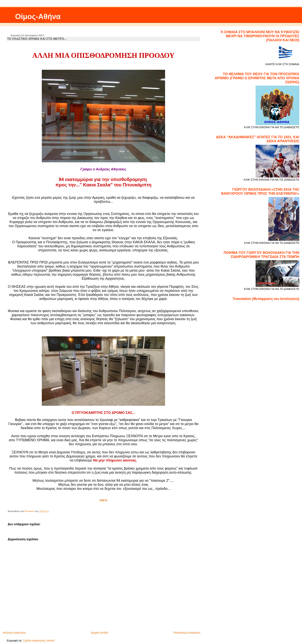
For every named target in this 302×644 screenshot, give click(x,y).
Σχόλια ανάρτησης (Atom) (39, 641)
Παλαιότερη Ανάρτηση (187, 633)
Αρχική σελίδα (100, 633)
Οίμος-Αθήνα (38, 16)
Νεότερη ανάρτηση (14, 633)
